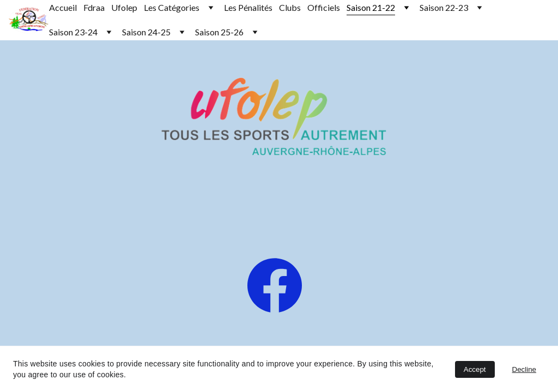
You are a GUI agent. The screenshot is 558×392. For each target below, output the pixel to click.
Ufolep (124, 7)
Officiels (324, 7)
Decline (524, 369)
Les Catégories (172, 7)
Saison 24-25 (146, 32)
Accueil (63, 7)
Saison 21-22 (371, 7)
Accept (475, 369)
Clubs (290, 7)
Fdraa (94, 7)
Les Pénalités (248, 7)
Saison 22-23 (444, 7)
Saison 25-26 (219, 32)
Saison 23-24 (73, 32)
